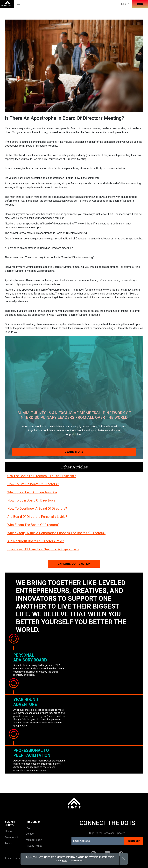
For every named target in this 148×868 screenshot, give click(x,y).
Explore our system (74, 564)
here (65, 861)
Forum (8, 843)
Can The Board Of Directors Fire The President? (42, 476)
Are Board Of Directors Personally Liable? (37, 517)
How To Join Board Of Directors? (31, 500)
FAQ (28, 828)
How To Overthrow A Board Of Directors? (37, 509)
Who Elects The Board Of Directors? (33, 525)
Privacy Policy (34, 846)
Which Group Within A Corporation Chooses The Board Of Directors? (56, 533)
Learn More (74, 452)
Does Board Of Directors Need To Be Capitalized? (43, 549)
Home (8, 831)
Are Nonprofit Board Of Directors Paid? (35, 541)
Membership (12, 837)
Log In (125, 4)
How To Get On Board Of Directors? (33, 484)
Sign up (134, 841)
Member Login (34, 840)
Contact (30, 834)
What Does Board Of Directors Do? (32, 492)
